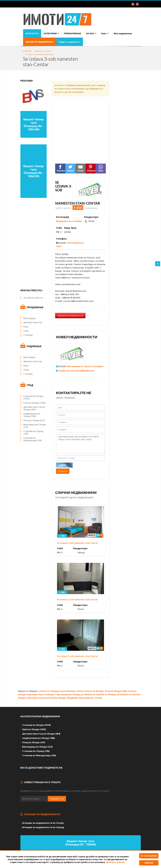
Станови (28, 335)
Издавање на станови (43, 51)
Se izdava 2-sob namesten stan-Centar (77, 656)
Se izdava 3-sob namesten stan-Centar (40, 54)
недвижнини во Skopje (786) (32, 415)
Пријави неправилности (70, 316)
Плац (26, 331)
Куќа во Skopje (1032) (34, 403)
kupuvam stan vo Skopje (40, 694)
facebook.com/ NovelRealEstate (76, 371)
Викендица (29, 318)
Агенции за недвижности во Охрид (43, 827)
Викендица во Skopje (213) (35, 426)
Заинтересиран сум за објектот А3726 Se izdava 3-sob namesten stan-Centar (80, 444)
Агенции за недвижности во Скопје (43, 823)
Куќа (26, 327)
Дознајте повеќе (115, 862)
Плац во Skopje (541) (34, 420)
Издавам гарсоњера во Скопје (84, 698)
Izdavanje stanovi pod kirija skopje (46, 698)
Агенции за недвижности (40, 814)
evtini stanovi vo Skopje (90, 691)
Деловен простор (33, 322)
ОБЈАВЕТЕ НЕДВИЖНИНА (40, 42)
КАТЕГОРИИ (51, 33)
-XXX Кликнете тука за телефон (85, 366)
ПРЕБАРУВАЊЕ (72, 33)
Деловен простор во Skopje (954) (34, 408)
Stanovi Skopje (113, 691)
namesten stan (75, 258)
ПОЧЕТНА (32, 33)
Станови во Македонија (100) (32, 439)
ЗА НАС (91, 33)
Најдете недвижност (70, 42)
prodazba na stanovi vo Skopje (98, 694)
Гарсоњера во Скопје (68, 694)
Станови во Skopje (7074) (33, 397)
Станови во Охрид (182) (33, 432)
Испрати (63, 471)
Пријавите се (57, 799)
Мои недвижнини (123, 33)
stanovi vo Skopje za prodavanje (57, 691)
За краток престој (33, 298)
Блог (105, 33)
